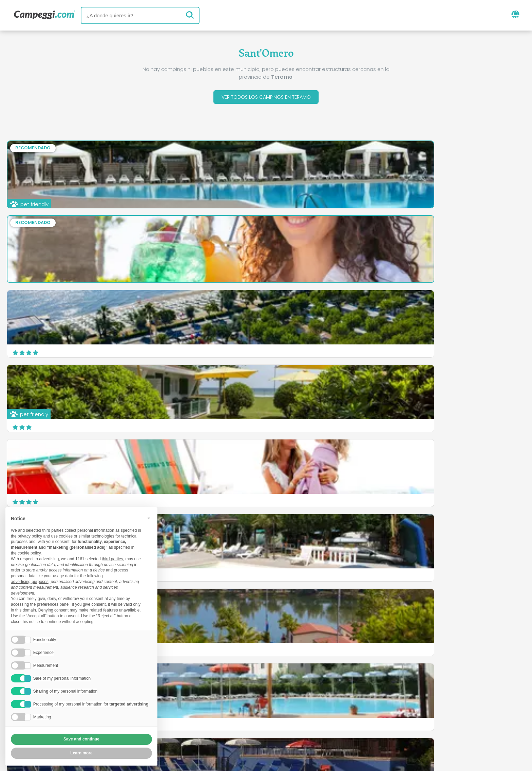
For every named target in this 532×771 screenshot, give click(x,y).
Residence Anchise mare (397, 383)
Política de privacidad (229, 726)
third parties (112, 559)
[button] (149, 518)
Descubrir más (320, 423)
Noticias (230, 687)
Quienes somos (190, 715)
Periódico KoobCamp (282, 687)
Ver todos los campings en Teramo (266, 98)
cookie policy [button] (29, 553)
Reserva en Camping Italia (326, 715)
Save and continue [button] (81, 739)
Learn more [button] (81, 753)
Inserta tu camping (250, 715)
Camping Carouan (214, 383)
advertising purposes (30, 582)
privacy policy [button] (30, 536)
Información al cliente (303, 726)
